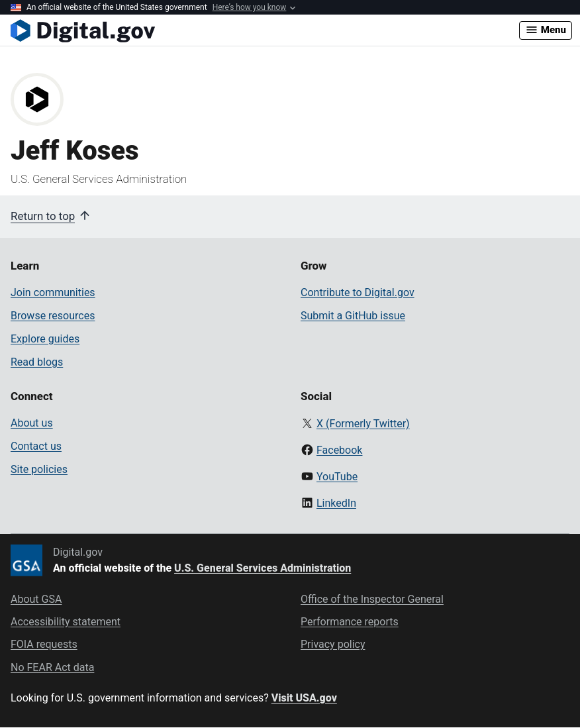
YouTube (337, 477)
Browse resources (53, 316)
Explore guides (45, 339)
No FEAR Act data (52, 667)
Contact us (36, 446)
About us (32, 423)
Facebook (339, 450)
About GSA (36, 599)
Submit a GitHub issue (353, 316)
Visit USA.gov (304, 698)
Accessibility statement (66, 622)
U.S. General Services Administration (263, 568)
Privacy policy (333, 644)
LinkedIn (336, 503)
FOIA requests (44, 644)
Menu (546, 30)
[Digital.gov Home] (265, 30)
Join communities (53, 292)
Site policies (39, 469)
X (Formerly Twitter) (363, 424)
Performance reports (350, 622)
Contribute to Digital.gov (358, 292)
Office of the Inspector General (372, 599)
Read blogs (37, 362)
